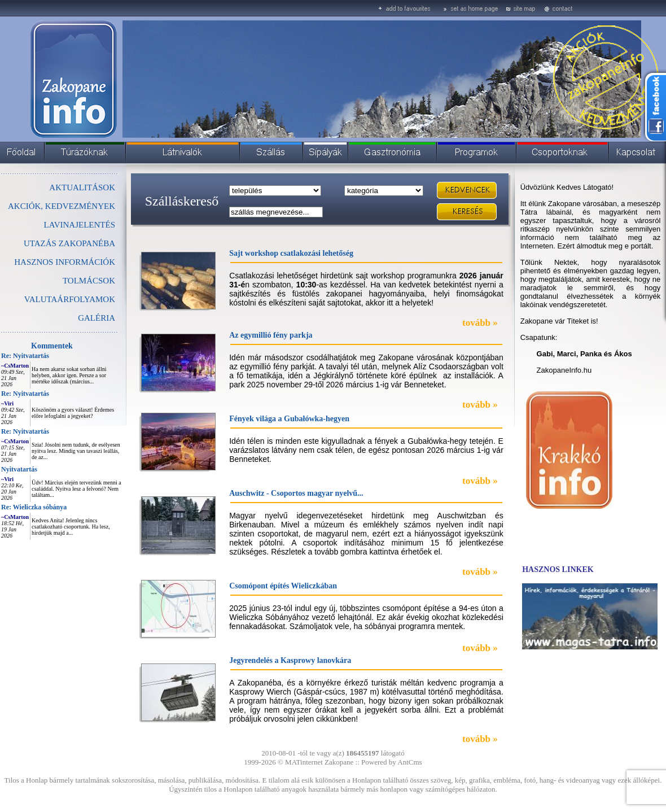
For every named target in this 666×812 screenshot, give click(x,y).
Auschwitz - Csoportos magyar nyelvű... (296, 493)
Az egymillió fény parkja (271, 335)
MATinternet (304, 762)
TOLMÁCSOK (89, 281)
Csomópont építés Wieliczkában (283, 586)
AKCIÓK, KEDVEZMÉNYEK (62, 206)
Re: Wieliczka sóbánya (34, 507)
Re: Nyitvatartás (25, 356)
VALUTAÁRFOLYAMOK (70, 299)
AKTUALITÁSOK (82, 187)
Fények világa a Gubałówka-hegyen (289, 419)
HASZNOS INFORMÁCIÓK (65, 262)
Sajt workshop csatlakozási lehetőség (291, 253)
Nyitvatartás (19, 469)
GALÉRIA (97, 318)
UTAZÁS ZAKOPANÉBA (69, 243)
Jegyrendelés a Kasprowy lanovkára (290, 660)
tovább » (480, 323)
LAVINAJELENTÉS (80, 225)
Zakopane (339, 762)
